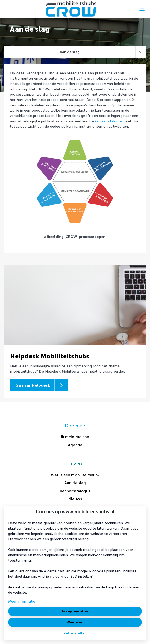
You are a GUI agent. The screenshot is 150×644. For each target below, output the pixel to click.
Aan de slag (75, 483)
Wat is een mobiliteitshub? (75, 475)
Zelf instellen (75, 633)
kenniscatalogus (109, 121)
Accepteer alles (75, 611)
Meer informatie (22, 601)
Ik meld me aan (75, 437)
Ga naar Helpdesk (33, 385)
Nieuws (75, 499)
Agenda (75, 445)
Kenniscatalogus (75, 491)
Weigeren (75, 622)
